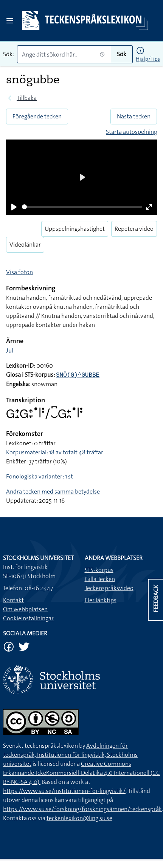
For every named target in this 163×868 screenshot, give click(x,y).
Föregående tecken (37, 116)
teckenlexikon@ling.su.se (79, 818)
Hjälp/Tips (148, 59)
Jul (10, 350)
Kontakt (13, 600)
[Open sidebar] (10, 21)
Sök (122, 54)
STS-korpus (99, 570)
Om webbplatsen (25, 609)
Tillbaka (27, 98)
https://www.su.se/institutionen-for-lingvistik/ (64, 791)
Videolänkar (25, 245)
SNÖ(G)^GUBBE (78, 375)
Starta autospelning (131, 132)
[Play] (14, 207)
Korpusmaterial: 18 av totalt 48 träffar (55, 452)
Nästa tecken (134, 116)
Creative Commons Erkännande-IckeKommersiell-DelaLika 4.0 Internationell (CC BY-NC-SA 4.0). (81, 773)
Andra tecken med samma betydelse (53, 492)
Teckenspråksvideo (109, 588)
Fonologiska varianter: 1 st (40, 476)
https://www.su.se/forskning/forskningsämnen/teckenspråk (82, 809)
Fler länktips (101, 600)
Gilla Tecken (100, 579)
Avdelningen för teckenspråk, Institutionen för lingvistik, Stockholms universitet (70, 755)
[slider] (82, 207)
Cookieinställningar (28, 618)
